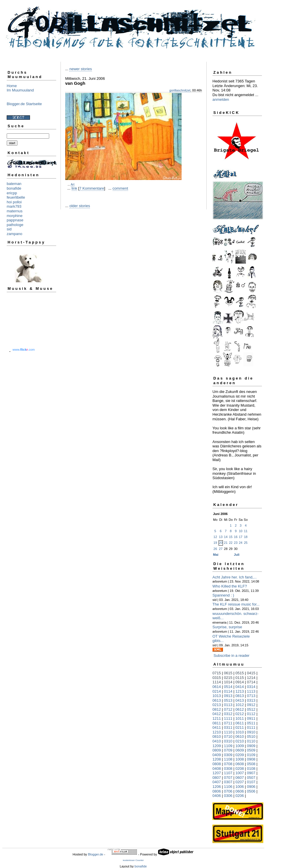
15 (231, 537)
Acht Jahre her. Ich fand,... (235, 577)
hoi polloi (14, 202)
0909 (251, 746)
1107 (228, 773)
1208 (217, 759)
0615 (228, 673)
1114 (217, 682)
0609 (240, 750)
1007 (240, 773)
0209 (240, 755)
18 (246, 537)
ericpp (12, 193)
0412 (217, 714)
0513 (228, 700)
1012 (240, 705)
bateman (14, 184)
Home (12, 86)
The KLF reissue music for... (236, 604)
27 (221, 549)
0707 (228, 778)
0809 (217, 750)
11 (246, 531)
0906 (251, 787)
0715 (217, 673)
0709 (228, 750)
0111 (251, 727)
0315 (217, 678)
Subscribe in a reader (232, 656)
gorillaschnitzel (180, 90)
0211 (240, 727)
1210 (217, 732)
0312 (228, 714)
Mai (216, 555)
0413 (240, 700)
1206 (217, 787)
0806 (217, 791)
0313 (251, 700)
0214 (217, 691)
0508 (251, 764)
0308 (228, 769)
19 (215, 543)
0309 (228, 755)
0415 (251, 673)
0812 (217, 709)
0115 (240, 678)
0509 (251, 750)
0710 (228, 736)
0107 (251, 782)
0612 (240, 709)
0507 (251, 778)
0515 (240, 673)
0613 (217, 700)
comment (120, 188)
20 (221, 543)
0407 (217, 782)
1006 (240, 787)
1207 (217, 773)
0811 (217, 723)
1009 (240, 746)
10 (241, 531)
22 (231, 543)
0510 (251, 736)
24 (241, 543)
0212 (240, 714)
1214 (251, 678)
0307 (228, 782)
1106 (228, 787)
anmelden (221, 99)
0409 (217, 755)
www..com (24, 350)
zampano (14, 234)
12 (215, 537)
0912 (251, 705)
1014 (228, 682)
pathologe (15, 225)
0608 (240, 764)
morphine (15, 216)
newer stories (80, 69)
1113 (251, 691)
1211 (217, 718)
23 (236, 543)
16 (236, 537)
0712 (228, 709)
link (74, 188)
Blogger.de (96, 854)
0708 (228, 764)
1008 (240, 759)
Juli (237, 555)
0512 (251, 709)
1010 (240, 732)
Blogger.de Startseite (24, 104)
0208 (240, 769)
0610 (240, 736)
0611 (240, 723)
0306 (228, 796)
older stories (80, 206)
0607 (240, 778)
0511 (251, 723)
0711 (228, 723)
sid (9, 229)
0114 (228, 691)
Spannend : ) (223, 595)
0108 (251, 769)
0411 (217, 727)
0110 (251, 741)
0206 (240, 796)
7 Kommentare (92, 188)
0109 (251, 755)
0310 (228, 741)
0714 (251, 682)
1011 (240, 718)
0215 (228, 678)
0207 (240, 782)
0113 (228, 705)
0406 (217, 796)
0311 (228, 727)
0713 (251, 696)
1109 (228, 746)
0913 (228, 696)
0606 (240, 791)
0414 (240, 687)
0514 (228, 687)
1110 (228, 732)
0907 (251, 773)
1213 (240, 691)
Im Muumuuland (20, 90)
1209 (217, 746)
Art (73, 185)
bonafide (14, 188)
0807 (217, 778)
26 (215, 549)
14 (226, 537)
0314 (251, 687)
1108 (228, 759)
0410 (217, 741)
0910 (251, 732)
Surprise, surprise (227, 627)
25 (246, 543)
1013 (217, 696)
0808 (217, 764)
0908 (251, 759)
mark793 (14, 206)
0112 (251, 714)
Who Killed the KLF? (230, 586)
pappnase (15, 220)
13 (221, 537)
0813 (240, 696)
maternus (15, 211)
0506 (251, 791)
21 (226, 543)
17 (241, 537)
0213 (217, 705)
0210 (240, 741)
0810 (217, 736)
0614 (217, 687)
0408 (217, 769)
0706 (228, 791)
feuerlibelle (16, 197)
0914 (240, 682)
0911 (251, 718)
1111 (228, 718)
